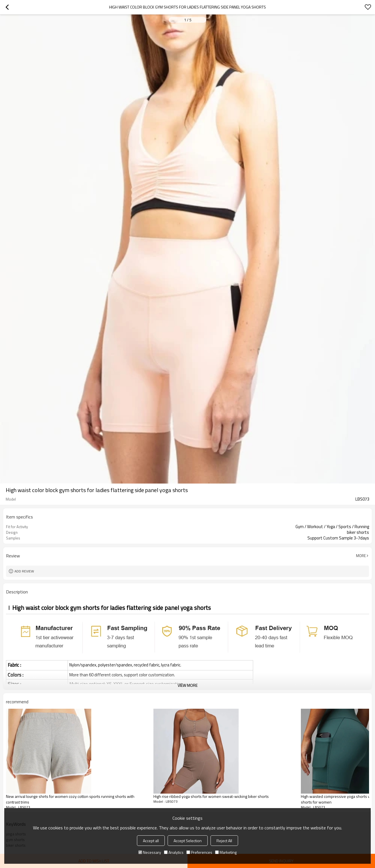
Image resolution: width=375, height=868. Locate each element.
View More (188, 685)
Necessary (150, 852)
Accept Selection (188, 841)
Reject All (224, 841)
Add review (24, 571)
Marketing (226, 852)
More (361, 556)
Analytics (174, 852)
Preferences (199, 852)
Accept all (151, 841)
